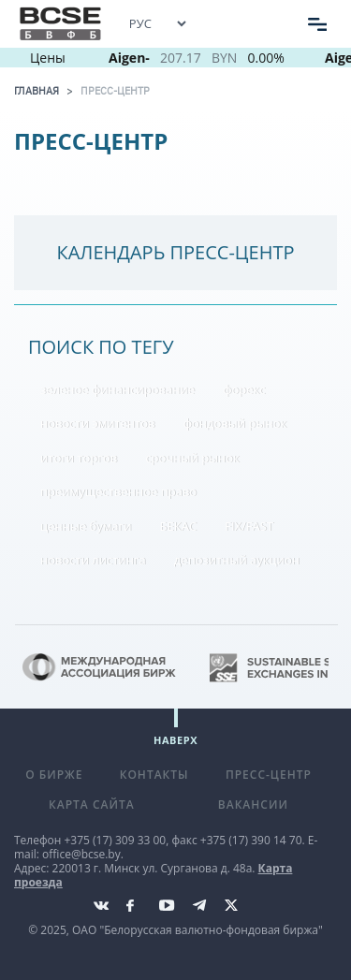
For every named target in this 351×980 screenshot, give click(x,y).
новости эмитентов (98, 423)
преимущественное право (118, 491)
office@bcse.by (81, 854)
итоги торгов (79, 458)
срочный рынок (192, 458)
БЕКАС (179, 526)
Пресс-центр (115, 91)
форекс (244, 389)
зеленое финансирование (117, 389)
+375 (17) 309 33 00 (115, 840)
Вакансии (253, 804)
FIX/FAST (249, 526)
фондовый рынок (235, 423)
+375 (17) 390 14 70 (251, 840)
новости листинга (93, 560)
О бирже (54, 775)
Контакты (154, 775)
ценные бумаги (86, 526)
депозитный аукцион (237, 560)
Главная (37, 91)
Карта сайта (92, 804)
